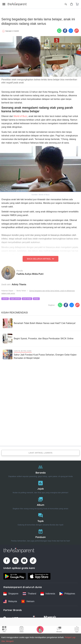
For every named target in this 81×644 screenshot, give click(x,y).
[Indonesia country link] (48, 593)
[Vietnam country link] (28, 601)
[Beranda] (40, 470)
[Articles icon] (21, 630)
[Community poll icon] (77, 630)
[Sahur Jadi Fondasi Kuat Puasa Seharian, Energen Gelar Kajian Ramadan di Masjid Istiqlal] (40, 354)
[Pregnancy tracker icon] (40, 629)
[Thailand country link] (29, 593)
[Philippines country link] (67, 593)
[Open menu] (4, 4)
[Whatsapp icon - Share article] (59, 30)
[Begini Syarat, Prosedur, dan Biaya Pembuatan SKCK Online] (38, 338)
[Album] (40, 502)
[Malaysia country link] (10, 601)
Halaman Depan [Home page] (7, 290)
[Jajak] (40, 486)
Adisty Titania (19, 284)
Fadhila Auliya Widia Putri (30, 273)
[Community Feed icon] (59, 630)
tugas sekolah (15, 298)
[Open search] (66, 4)
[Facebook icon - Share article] (65, 30)
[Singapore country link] (11, 593)
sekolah (5, 298)
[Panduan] (40, 534)
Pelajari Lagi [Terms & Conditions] (70, 637)
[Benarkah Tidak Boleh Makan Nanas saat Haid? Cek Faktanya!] (39, 323)
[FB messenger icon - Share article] (71, 30)
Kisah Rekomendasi (15, 312)
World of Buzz (20, 116)
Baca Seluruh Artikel (40, 258)
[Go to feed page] (17, 4)
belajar (36, 298)
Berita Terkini (21, 290)
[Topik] (40, 518)
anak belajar (27, 298)
